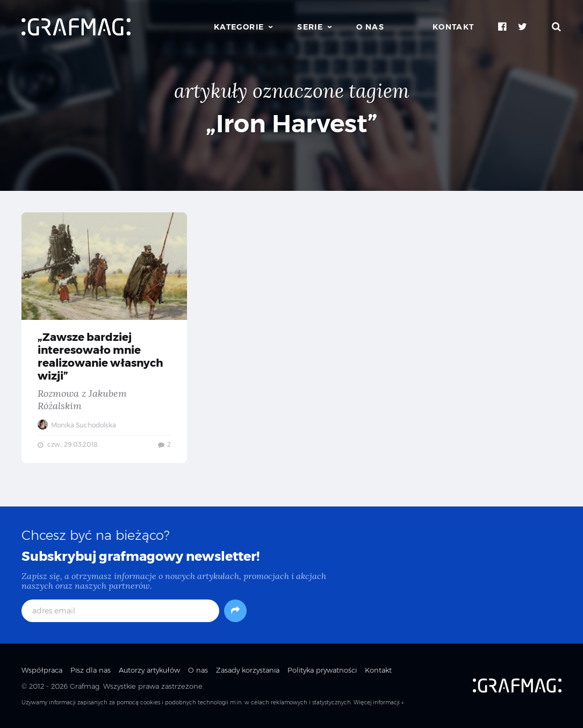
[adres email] (120, 611)
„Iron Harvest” (292, 123)
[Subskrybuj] (235, 611)
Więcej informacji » (379, 702)
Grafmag (85, 686)
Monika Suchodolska (77, 425)
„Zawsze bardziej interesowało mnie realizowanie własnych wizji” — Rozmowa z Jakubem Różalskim (104, 338)
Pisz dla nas (91, 670)
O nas (370, 27)
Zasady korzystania (248, 670)
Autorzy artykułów (149, 670)
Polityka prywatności (322, 670)
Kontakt (454, 27)
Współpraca (42, 670)
